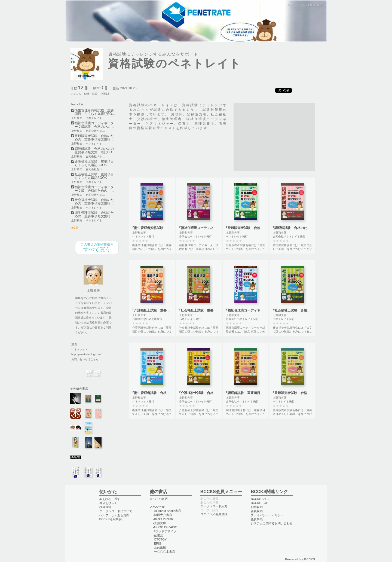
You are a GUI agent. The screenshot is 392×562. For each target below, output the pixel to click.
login (291, 5)
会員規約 (257, 511)
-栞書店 (158, 535)
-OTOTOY (160, 539)
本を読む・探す (110, 499)
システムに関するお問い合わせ (272, 523)
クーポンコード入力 (214, 506)
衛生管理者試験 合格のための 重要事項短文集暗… (94, 215)
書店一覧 (93, 373)
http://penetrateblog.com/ (86, 354)
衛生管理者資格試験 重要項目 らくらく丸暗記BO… (95, 112)
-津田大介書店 (163, 515)
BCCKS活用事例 (111, 519)
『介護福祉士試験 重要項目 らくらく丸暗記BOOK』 (171, 310)
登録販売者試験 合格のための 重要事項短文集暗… (94, 138)
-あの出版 (160, 548)
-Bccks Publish (163, 519)
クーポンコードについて (116, 511)
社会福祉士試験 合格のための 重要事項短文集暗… (94, 202)
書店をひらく (108, 503)
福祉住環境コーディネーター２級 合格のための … (94, 189)
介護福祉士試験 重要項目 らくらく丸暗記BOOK (95, 163)
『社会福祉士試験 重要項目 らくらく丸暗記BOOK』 (218, 310)
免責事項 (257, 519)
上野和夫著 (139, 233)
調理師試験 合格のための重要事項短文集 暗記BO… (95, 151)
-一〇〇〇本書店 (164, 552)
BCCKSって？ (260, 499)
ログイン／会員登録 (214, 514)
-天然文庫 (160, 523)
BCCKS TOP (259, 503)
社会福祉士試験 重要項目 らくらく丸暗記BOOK (95, 176)
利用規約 (257, 507)
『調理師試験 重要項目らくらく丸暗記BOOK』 (260, 393)
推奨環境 (105, 507)
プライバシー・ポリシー (267, 515)
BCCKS (316, 5)
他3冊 (75, 228)
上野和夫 (77, 118)
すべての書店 (159, 499)
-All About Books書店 (167, 511)
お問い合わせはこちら (85, 359)
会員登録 (300, 5)
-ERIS (157, 543)
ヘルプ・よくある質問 (114, 515)
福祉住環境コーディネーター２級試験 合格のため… (94, 125)
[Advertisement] (274, 137)
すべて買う (97, 248)
